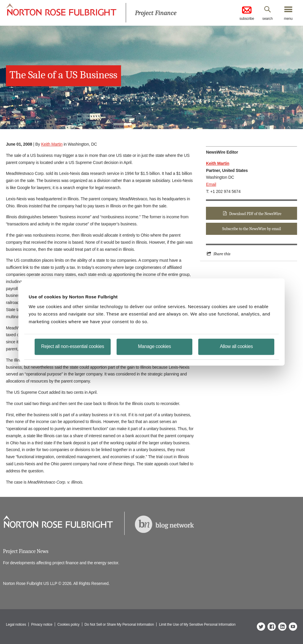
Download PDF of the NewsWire (255, 214)
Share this (222, 254)
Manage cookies (154, 346)
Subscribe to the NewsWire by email (252, 229)
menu (288, 19)
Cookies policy (69, 625)
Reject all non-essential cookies (73, 346)
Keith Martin (52, 144)
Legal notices (16, 625)
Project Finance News (26, 551)
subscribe (247, 13)
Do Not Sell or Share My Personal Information (119, 625)
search (268, 19)
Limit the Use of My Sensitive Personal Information (197, 625)
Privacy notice (42, 625)
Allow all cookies (236, 346)
